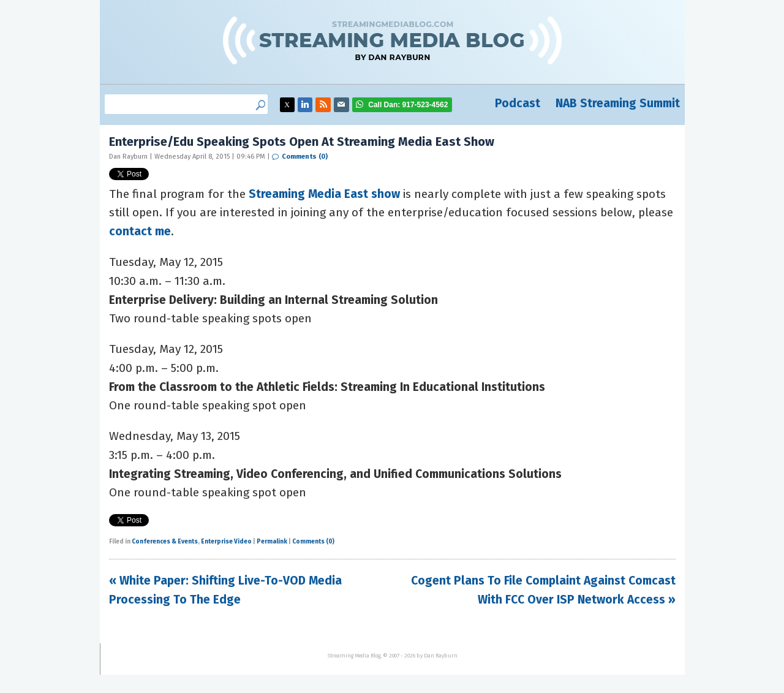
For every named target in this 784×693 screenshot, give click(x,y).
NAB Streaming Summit (618, 103)
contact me (140, 231)
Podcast (518, 103)
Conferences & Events (165, 542)
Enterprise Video (226, 542)
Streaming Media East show (324, 194)
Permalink (272, 542)
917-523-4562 (408, 105)
